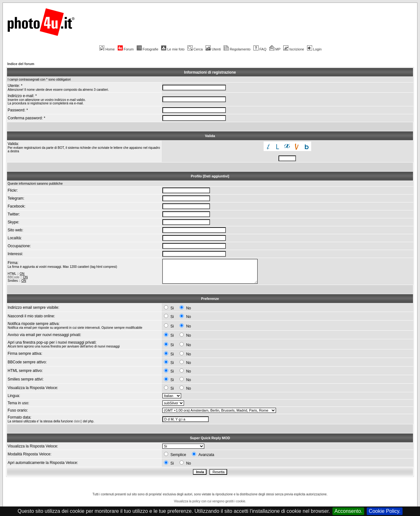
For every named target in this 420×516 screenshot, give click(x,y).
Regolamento (237, 49)
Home (107, 49)
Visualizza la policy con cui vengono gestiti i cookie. (210, 501)
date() (78, 421)
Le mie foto (173, 49)
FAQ (260, 49)
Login (314, 49)
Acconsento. (348, 511)
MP (275, 49)
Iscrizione (294, 49)
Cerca (195, 49)
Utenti (213, 49)
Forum (126, 49)
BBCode (13, 277)
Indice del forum (21, 64)
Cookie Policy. (384, 511)
